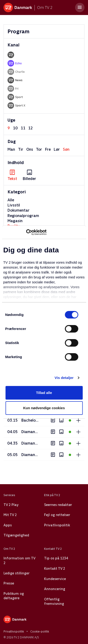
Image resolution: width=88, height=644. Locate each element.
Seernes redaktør (58, 505)
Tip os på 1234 (56, 558)
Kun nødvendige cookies (44, 408)
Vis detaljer (64, 378)
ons (30, 149)
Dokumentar (19, 210)
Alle (11, 200)
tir (21, 149)
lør (57, 149)
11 (23, 128)
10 (15, 128)
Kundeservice (55, 579)
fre (48, 149)
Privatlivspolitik (57, 525)
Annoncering (55, 589)
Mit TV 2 (10, 515)
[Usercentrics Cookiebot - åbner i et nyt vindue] (26, 232)
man (11, 149)
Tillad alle (44, 393)
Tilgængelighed (16, 535)
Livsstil (14, 205)
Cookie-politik (40, 632)
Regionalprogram (23, 216)
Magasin (15, 221)
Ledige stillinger (17, 573)
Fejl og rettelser (57, 515)
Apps (8, 525)
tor (39, 149)
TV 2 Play (11, 505)
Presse (9, 583)
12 (31, 128)
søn (66, 149)
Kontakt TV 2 (55, 569)
